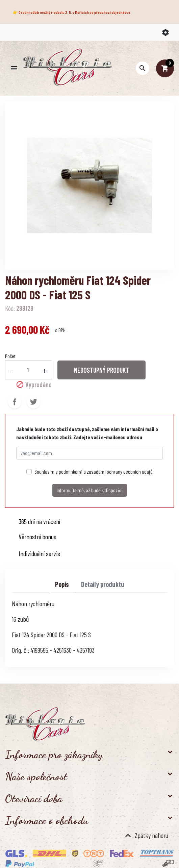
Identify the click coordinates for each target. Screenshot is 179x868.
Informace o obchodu (47, 820)
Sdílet (15, 402)
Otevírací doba (34, 798)
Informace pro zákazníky (54, 754)
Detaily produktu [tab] (103, 584)
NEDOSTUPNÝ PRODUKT (101, 370)
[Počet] (28, 370)
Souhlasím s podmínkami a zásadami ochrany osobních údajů (94, 472)
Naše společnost (36, 776)
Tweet (33, 402)
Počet (10, 356)
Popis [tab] (62, 584)
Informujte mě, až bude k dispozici (90, 490)
